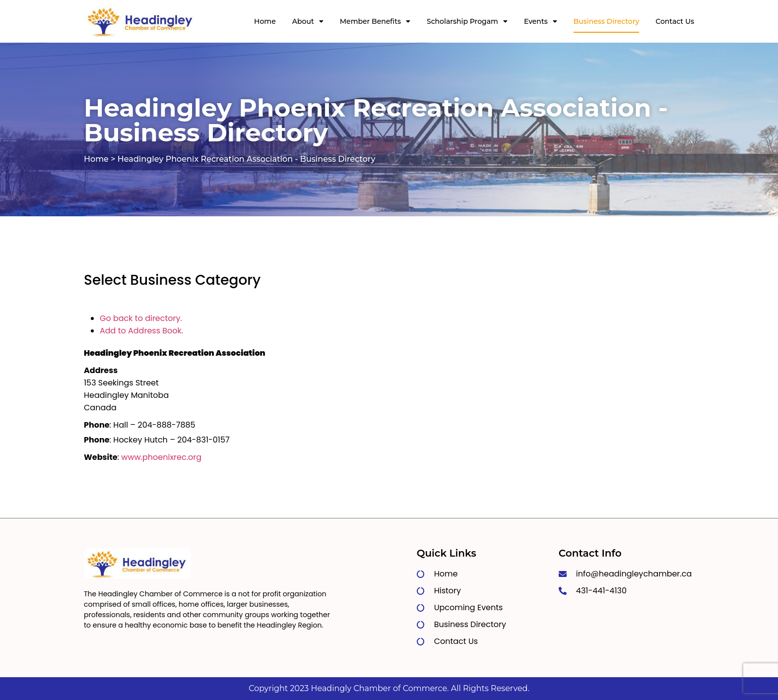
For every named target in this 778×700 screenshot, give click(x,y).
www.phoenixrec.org (161, 457)
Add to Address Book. (141, 331)
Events (541, 21)
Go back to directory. (141, 318)
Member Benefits (375, 21)
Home (265, 21)
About (308, 21)
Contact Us (675, 21)
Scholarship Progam (467, 21)
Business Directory (607, 21)
